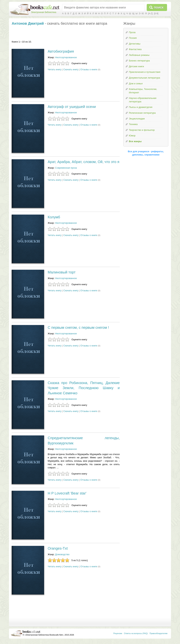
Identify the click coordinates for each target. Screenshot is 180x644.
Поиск (159, 7)
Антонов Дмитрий (28, 23)
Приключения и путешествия (145, 72)
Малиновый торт (62, 272)
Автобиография (61, 51)
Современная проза (66, 168)
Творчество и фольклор (142, 130)
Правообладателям (158, 633)
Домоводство (62, 554)
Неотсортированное (66, 57)
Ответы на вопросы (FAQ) (136, 633)
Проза (132, 32)
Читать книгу (55, 69)
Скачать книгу (71, 69)
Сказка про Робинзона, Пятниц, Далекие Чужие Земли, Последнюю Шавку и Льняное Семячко (84, 388)
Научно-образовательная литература (143, 100)
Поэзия (133, 38)
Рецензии (118, 633)
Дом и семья (136, 83)
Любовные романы (139, 55)
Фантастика (135, 49)
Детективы (135, 44)
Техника (133, 124)
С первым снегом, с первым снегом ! (78, 327)
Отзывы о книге (89, 69)
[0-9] (156, 14)
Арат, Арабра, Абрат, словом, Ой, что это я (84, 162)
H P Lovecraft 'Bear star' (67, 493)
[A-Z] (150, 14)
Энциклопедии (137, 119)
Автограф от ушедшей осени (72, 107)
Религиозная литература (142, 113)
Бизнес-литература (139, 61)
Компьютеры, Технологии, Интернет (143, 91)
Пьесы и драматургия (141, 107)
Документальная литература (144, 78)
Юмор (132, 136)
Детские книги (136, 66)
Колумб (54, 217)
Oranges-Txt (58, 548)
